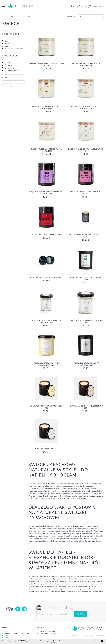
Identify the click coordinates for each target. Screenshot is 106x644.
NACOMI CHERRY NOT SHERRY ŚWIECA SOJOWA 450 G (86, 107)
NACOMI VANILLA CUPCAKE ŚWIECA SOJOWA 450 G (86, 64)
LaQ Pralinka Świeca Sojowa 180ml (46, 235)
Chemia (7, 41)
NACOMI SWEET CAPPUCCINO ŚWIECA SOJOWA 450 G (46, 150)
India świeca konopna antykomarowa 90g (46, 407)
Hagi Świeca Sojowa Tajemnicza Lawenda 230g (46, 321)
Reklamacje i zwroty (48, 633)
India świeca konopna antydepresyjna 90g (86, 407)
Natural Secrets (13, 71)
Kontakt (8, 635)
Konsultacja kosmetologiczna (17, 633)
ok (102, 641)
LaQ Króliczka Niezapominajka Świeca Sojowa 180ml (46, 193)
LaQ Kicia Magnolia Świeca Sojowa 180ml (86, 193)
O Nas (7, 637)
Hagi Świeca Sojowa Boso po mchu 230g (86, 278)
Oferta (11, 17)
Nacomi (10, 68)
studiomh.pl (100, 636)
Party (7, 43)
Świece (27, 17)
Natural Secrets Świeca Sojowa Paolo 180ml (86, 236)
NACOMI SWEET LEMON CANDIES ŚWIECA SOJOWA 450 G (46, 107)
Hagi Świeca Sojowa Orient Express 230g (86, 321)
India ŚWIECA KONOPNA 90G (46, 449)
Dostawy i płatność (47, 631)
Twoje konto (99, 6)
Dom (19, 17)
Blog (7, 631)
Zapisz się (80, 614)
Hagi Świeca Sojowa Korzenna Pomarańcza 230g (46, 364)
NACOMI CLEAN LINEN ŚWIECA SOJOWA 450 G (86, 150)
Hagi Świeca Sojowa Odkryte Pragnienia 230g (86, 364)
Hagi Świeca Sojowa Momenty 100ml (46, 277)
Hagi (9, 63)
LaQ (9, 65)
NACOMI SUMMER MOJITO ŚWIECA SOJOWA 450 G (46, 64)
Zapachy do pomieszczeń (14, 49)
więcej (53, 643)
